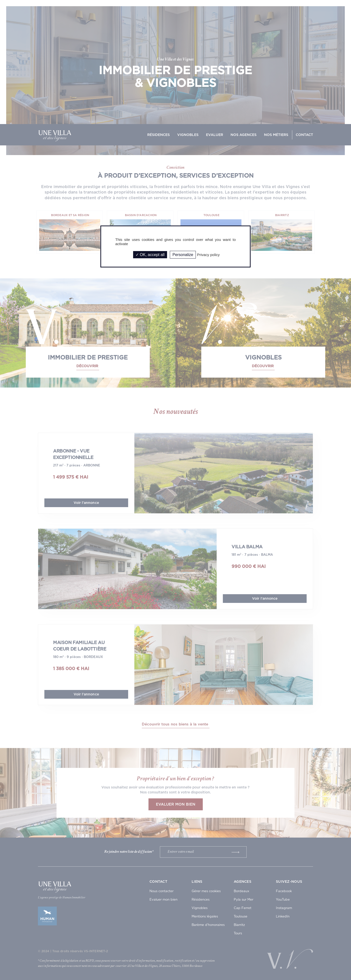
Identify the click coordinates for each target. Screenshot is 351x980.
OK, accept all (150, 255)
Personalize (183, 255)
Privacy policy (208, 255)
